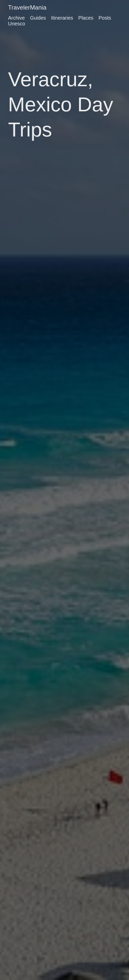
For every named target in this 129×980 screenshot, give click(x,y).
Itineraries (62, 18)
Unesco (17, 24)
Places (86, 18)
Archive (16, 18)
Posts (105, 18)
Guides (38, 18)
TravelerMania (27, 7)
